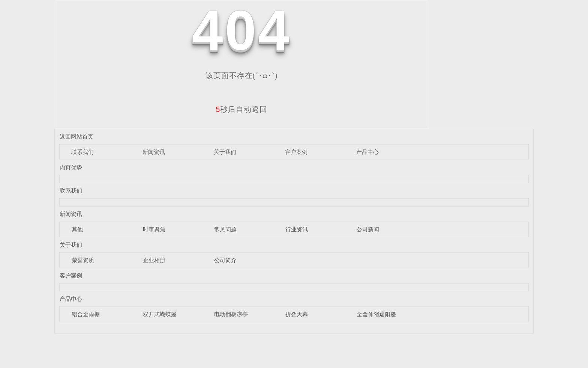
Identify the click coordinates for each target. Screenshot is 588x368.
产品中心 (367, 152)
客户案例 (296, 152)
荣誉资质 (83, 260)
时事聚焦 (154, 229)
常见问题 (225, 229)
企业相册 (154, 260)
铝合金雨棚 (86, 314)
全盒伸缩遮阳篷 (376, 314)
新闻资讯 (154, 152)
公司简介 (225, 260)
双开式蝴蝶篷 (160, 314)
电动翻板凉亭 (231, 314)
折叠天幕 (297, 314)
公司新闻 (368, 229)
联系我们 (82, 152)
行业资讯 (297, 229)
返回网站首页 (76, 136)
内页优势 (71, 167)
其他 (77, 229)
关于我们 (225, 152)
